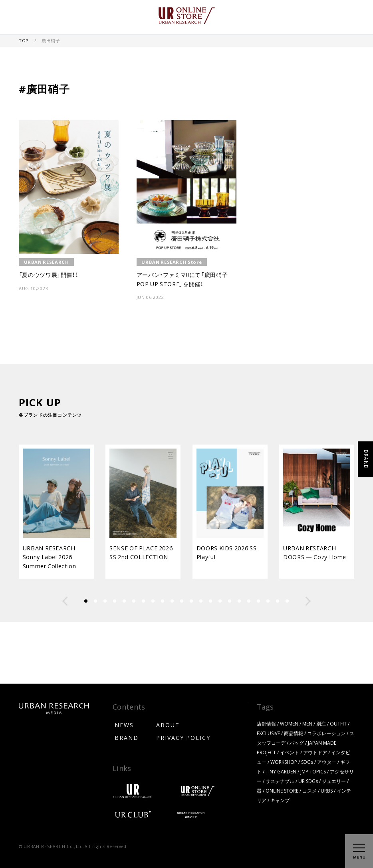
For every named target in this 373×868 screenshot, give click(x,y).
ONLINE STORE (282, 791)
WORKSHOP (284, 762)
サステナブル (280, 781)
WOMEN (289, 724)
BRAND (127, 738)
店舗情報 (266, 724)
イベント (290, 752)
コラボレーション (326, 733)
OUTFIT (338, 724)
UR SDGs (308, 781)
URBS (327, 791)
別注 (321, 724)
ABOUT (168, 725)
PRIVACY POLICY (183, 738)
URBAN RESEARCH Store (172, 262)
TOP (24, 41)
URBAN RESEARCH (47, 262)
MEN (307, 724)
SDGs (307, 762)
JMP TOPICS (313, 771)
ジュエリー (334, 781)
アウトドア (315, 752)
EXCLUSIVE (268, 733)
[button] (65, 601)
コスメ (310, 791)
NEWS (124, 725)
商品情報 (294, 733)
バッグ (297, 743)
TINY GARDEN (281, 771)
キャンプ (280, 800)
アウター (327, 762)
